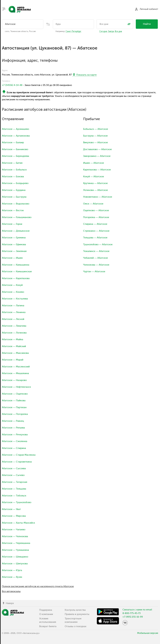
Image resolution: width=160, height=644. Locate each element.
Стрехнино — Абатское (96, 231)
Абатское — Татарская (15, 482)
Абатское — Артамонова (16, 136)
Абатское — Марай (13, 360)
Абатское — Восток (13, 210)
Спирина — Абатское (95, 224)
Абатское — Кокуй (12, 285)
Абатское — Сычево (13, 475)
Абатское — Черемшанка (16, 543)
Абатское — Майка (12, 339)
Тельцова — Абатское (95, 238)
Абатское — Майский (14, 346)
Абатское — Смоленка (15, 441)
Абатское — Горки (12, 224)
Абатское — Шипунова (15, 564)
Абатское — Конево (13, 292)
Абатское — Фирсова (14, 516)
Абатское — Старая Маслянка (19, 455)
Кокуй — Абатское (94, 177)
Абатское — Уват (11, 509)
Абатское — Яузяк (12, 577)
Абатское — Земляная (14, 251)
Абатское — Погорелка (15, 414)
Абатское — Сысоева (14, 468)
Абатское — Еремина (14, 238)
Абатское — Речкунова (15, 435)
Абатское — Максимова (15, 353)
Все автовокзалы (11, 591)
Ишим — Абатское (94, 163)
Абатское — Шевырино (15, 557)
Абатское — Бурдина (14, 190)
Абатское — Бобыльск (14, 170)
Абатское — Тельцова (14, 489)
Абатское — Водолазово (16, 204)
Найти (147, 24)
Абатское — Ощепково (15, 394)
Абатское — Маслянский (16, 367)
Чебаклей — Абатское (95, 258)
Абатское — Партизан (14, 407)
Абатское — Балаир (13, 142)
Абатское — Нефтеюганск (16, 387)
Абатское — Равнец (13, 421)
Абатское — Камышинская (17, 271)
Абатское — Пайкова (14, 400)
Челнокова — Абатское (96, 265)
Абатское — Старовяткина (17, 462)
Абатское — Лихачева (14, 326)
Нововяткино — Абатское (98, 197)
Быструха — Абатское (95, 136)
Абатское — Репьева (13, 428)
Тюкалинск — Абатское (96, 251)
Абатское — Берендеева (15, 156)
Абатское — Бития (12, 163)
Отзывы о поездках (75, 626)
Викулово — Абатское (95, 142)
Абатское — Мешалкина (15, 373)
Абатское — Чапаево (14, 530)
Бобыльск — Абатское (96, 129)
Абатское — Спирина (14, 448)
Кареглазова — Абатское (97, 170)
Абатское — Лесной (13, 319)
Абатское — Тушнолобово (17, 502)
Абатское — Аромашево (15, 129)
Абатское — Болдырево (15, 183)
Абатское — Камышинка (16, 265)
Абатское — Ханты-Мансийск (18, 523)
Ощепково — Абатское (96, 210)
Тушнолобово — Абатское (98, 244)
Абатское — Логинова (14, 333)
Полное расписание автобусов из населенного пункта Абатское (38, 586)
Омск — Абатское (93, 204)
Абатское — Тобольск (14, 496)
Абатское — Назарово (14, 380)
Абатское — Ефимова (14, 244)
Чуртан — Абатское (94, 271)
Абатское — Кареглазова (16, 278)
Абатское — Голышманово (17, 217)
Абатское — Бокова (13, 177)
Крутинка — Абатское (95, 183)
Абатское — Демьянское (16, 231)
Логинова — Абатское (95, 190)
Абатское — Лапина (13, 306)
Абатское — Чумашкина (15, 550)
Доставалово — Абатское (97, 149)
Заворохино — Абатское (97, 156)
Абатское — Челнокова (15, 536)
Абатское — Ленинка (14, 312)
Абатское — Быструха (14, 197)
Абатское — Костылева (15, 299)
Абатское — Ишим (12, 258)
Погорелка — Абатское (96, 217)
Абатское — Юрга (12, 570)
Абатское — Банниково (15, 149)
